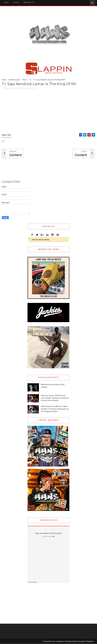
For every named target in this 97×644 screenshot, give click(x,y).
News (25, 80)
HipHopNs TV (29, 2)
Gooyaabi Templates (86, 641)
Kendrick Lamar (14, 80)
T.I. (31, 80)
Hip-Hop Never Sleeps (41, 239)
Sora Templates (58, 641)
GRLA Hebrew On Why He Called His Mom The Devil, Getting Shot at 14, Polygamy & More (55, 409)
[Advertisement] (48, 170)
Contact (16, 2)
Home (6, 2)
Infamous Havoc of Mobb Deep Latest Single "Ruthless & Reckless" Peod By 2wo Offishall (55, 398)
